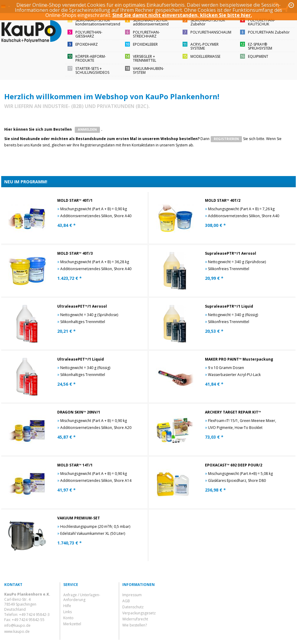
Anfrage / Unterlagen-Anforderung (82, 597)
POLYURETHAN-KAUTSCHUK (261, 22)
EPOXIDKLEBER (145, 44)
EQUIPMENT (258, 56)
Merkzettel (72, 624)
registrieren (226, 139)
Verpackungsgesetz (139, 613)
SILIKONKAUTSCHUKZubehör (208, 22)
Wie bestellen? (135, 625)
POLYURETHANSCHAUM (211, 32)
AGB (126, 601)
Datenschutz (133, 607)
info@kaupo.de (17, 625)
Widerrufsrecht (135, 619)
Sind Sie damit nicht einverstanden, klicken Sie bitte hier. (182, 15)
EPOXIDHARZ (87, 44)
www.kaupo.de (17, 631)
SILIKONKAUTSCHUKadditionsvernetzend (151, 22)
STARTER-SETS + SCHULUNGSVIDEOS (92, 70)
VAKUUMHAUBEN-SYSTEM (148, 70)
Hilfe (67, 606)
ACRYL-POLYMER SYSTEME (205, 46)
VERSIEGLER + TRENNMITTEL (145, 58)
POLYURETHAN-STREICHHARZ (146, 34)
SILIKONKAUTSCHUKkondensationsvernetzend (98, 22)
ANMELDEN (87, 129)
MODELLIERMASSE (205, 56)
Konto (68, 618)
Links (68, 612)
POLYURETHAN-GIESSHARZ (89, 34)
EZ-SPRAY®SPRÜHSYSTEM (260, 46)
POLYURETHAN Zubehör (269, 32)
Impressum (132, 595)
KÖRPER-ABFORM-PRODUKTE (91, 58)
